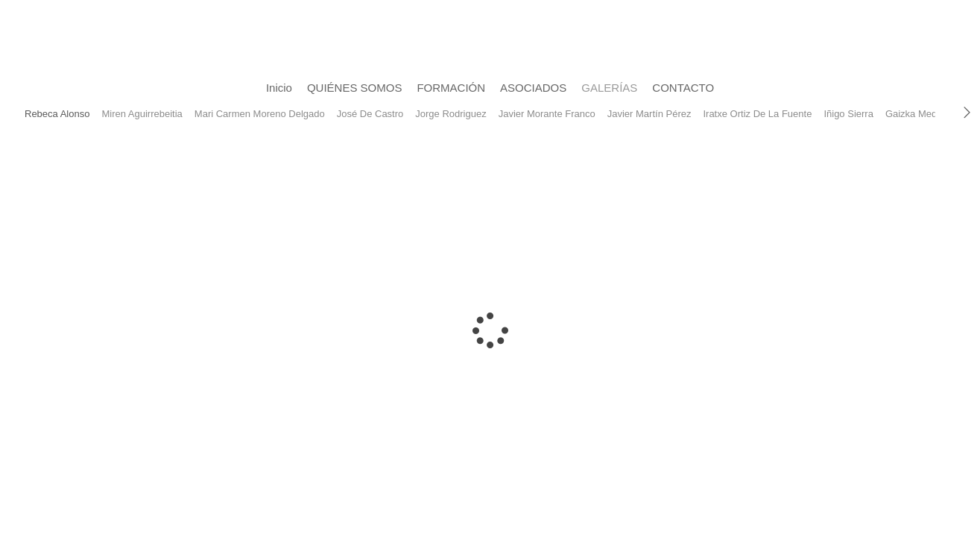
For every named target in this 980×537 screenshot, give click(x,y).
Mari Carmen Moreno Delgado (260, 114)
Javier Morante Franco (547, 114)
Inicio (279, 88)
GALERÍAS (609, 88)
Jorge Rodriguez (451, 114)
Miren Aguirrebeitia (142, 114)
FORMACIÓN (451, 88)
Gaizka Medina (918, 114)
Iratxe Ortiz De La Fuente (757, 114)
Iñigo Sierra (848, 114)
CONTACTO (683, 88)
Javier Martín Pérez (649, 114)
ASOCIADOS (533, 88)
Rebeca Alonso (57, 114)
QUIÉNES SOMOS (355, 88)
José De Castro (370, 114)
